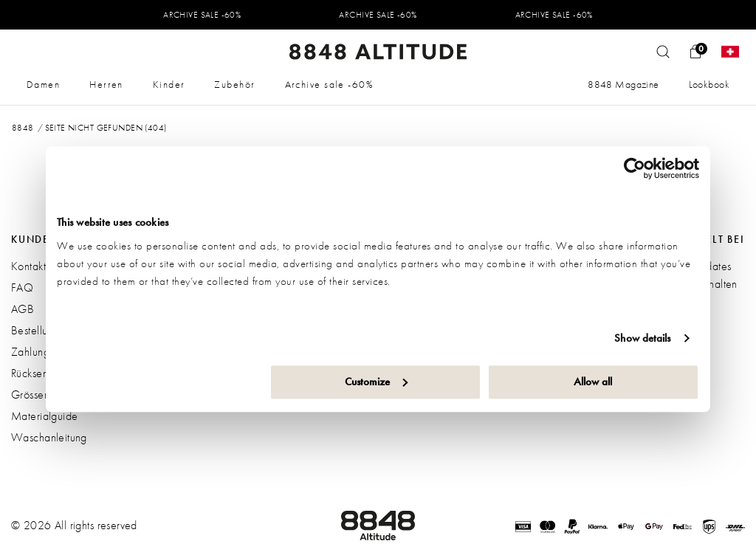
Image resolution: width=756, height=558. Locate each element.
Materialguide (44, 416)
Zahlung (30, 352)
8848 (23, 128)
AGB (23, 309)
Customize (376, 382)
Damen (43, 84)
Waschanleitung (49, 437)
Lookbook (709, 84)
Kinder (169, 84)
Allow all (593, 382)
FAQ (22, 287)
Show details (642, 338)
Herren (106, 84)
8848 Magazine (623, 84)
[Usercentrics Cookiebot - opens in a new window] (635, 168)
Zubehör (234, 84)
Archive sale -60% (329, 84)
